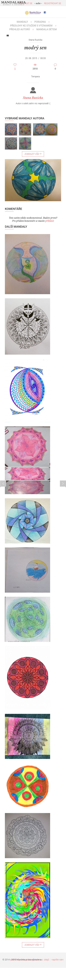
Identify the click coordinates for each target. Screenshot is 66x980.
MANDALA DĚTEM (47, 29)
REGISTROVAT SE (53, 3)
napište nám (58, 960)
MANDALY (22, 22)
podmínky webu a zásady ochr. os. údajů (30, 960)
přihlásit (50, 221)
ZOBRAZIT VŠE (33, 154)
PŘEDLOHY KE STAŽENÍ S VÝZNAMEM (31, 26)
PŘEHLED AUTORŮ (20, 29)
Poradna (40, 22)
